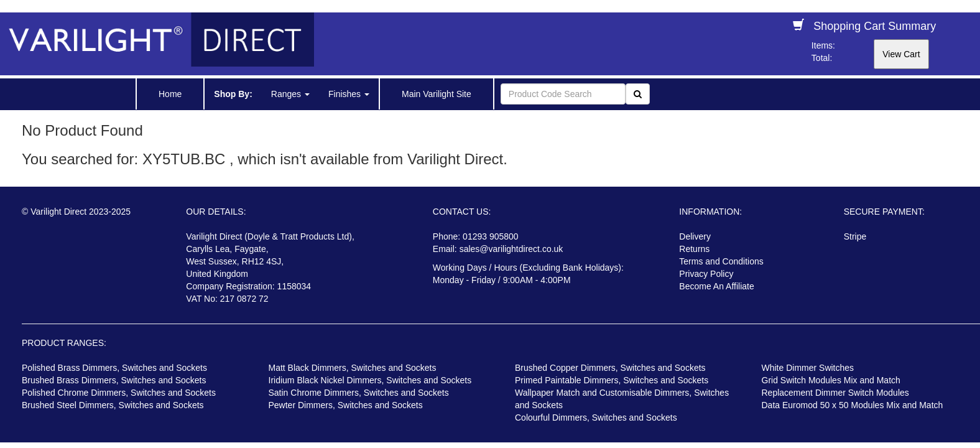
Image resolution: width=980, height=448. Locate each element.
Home (170, 94)
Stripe (855, 236)
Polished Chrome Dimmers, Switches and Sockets (119, 393)
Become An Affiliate (716, 286)
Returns (694, 249)
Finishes (349, 94)
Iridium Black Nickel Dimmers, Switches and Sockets (370, 380)
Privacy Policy (706, 274)
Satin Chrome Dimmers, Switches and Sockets (359, 393)
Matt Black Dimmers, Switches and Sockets (353, 368)
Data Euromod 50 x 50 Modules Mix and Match (853, 405)
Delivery (695, 236)
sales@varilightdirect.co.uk (511, 249)
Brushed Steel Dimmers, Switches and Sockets (113, 405)
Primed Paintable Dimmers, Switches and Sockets (612, 380)
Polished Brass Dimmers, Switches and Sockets (114, 368)
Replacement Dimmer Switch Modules (835, 393)
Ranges (290, 94)
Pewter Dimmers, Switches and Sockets (346, 405)
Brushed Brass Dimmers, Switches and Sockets (114, 380)
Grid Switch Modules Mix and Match (831, 380)
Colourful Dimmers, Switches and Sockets (596, 418)
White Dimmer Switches (808, 368)
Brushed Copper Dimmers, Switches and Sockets (610, 368)
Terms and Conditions (721, 261)
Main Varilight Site (437, 94)
